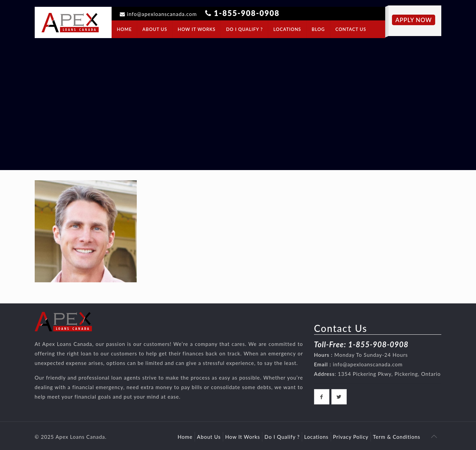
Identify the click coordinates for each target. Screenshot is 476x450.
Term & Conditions (397, 437)
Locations (316, 437)
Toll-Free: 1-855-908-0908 (361, 344)
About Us (209, 437)
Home (185, 437)
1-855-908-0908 (247, 13)
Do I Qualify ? (282, 437)
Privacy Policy (351, 437)
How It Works (243, 437)
